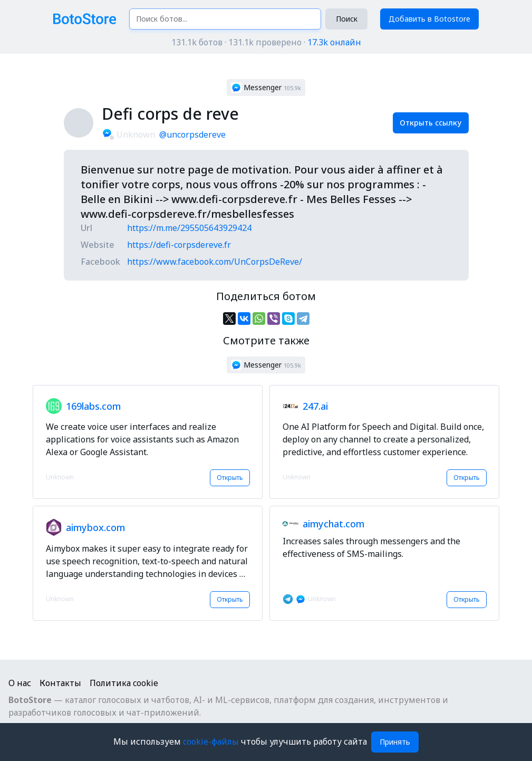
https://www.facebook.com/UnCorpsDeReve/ (215, 262)
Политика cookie (124, 683)
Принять (395, 742)
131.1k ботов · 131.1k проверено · (266, 42)
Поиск (347, 19)
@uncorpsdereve (192, 134)
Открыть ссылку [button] (431, 123)
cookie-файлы (212, 741)
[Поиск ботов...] (225, 19)
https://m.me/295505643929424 (189, 228)
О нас (20, 683)
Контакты (60, 683)
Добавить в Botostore (429, 19)
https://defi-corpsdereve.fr (179, 245)
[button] (266, 88)
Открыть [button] (230, 478)
